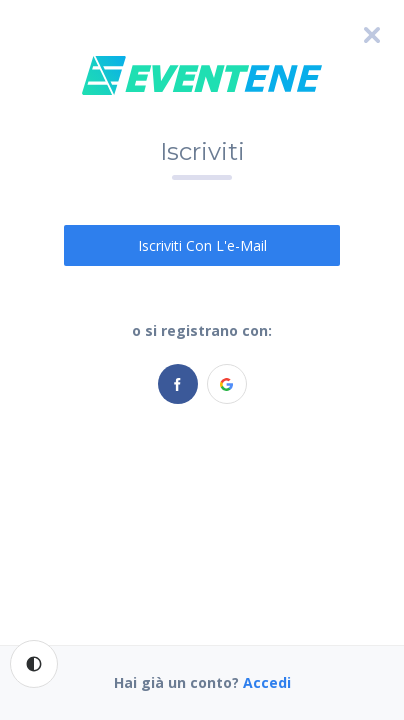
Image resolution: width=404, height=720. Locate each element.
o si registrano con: (202, 330)
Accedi (267, 682)
